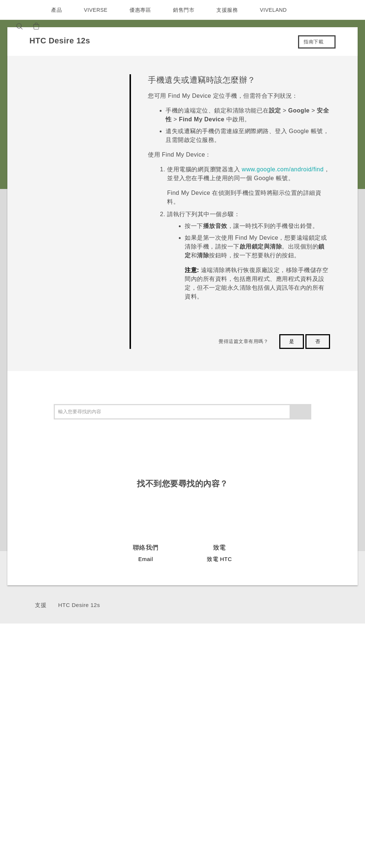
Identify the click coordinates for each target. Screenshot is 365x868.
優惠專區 (142, 10)
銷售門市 (185, 10)
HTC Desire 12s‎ (79, 605)
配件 (90, 703)
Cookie (343, 764)
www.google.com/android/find (283, 169)
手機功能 (282, 686)
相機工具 (282, 696)
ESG (339, 681)
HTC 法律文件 (336, 806)
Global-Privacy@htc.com (292, 829)
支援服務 (229, 10)
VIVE (91, 713)
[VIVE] (73, 26)
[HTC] (20, 10)
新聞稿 (341, 691)
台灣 (27, 693)
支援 (41, 605)
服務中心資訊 (233, 693)
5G (88, 676)
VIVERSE (97, 10)
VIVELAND (277, 10)
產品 (56, 10)
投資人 (341, 701)
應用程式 (282, 676)
